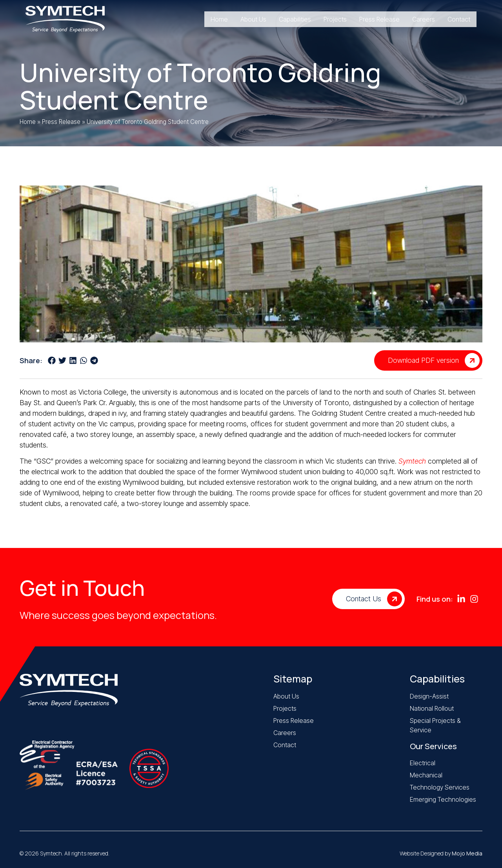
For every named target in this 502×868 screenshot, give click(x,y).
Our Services (433, 746)
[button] (52, 360)
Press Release (61, 122)
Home (28, 122)
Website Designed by (441, 853)
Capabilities (437, 679)
